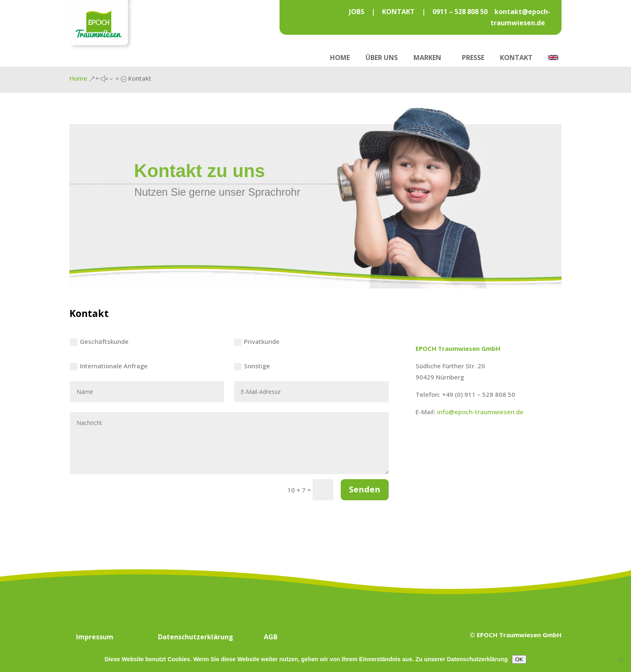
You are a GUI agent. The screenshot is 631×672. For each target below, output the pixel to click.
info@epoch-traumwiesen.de (480, 412)
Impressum (95, 637)
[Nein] (621, 660)
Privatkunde (257, 342)
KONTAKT (398, 12)
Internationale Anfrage (109, 366)
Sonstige (252, 366)
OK (519, 659)
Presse (473, 58)
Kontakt (516, 58)
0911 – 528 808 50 (461, 12)
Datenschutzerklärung (196, 637)
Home (340, 58)
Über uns (382, 58)
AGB (271, 637)
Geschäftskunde (99, 342)
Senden (365, 489)
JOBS (357, 12)
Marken (427, 58)
